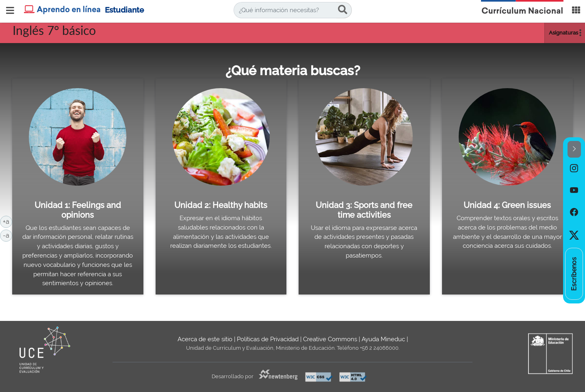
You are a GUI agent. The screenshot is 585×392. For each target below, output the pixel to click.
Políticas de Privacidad (268, 339)
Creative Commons (330, 339)
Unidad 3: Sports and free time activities (364, 210)
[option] (574, 169)
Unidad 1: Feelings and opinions (78, 210)
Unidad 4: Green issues (507, 205)
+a (8, 221)
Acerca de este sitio (205, 339)
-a (8, 235)
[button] (574, 149)
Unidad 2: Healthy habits (221, 205)
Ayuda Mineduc (383, 339)
